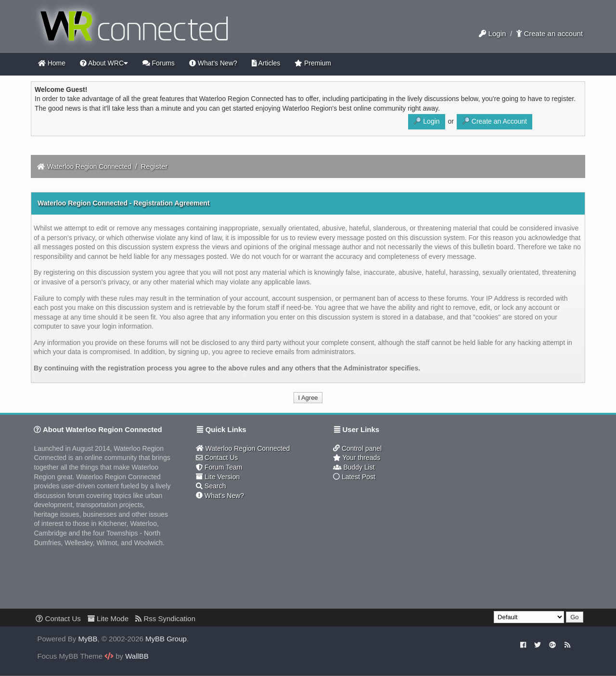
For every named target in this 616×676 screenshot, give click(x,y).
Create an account (550, 33)
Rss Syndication (165, 619)
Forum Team (219, 467)
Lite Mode (108, 619)
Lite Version (218, 477)
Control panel (357, 448)
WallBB (137, 656)
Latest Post (354, 477)
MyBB (88, 639)
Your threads (357, 458)
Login (492, 33)
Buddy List (354, 467)
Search (211, 486)
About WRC (104, 63)
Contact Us (217, 458)
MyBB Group (166, 639)
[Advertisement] (380, 548)
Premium (313, 63)
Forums (159, 63)
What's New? (213, 63)
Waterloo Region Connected (89, 166)
